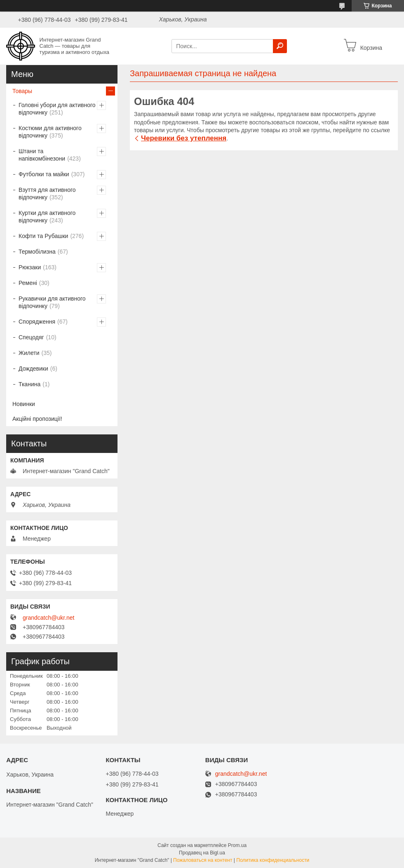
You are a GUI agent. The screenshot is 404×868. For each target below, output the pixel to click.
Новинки (24, 404)
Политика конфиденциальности (273, 860)
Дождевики (33, 369)
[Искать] (280, 46)
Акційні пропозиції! (37, 419)
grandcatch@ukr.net (49, 618)
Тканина (29, 384)
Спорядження (37, 322)
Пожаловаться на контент (203, 860)
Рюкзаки (30, 267)
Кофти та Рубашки (43, 236)
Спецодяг (31, 337)
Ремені (28, 283)
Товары (22, 91)
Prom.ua (237, 845)
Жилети (29, 353)
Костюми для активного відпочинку (50, 132)
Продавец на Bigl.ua (202, 853)
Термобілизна (37, 252)
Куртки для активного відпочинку (47, 217)
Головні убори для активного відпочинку (57, 109)
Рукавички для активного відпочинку (52, 302)
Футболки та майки (44, 174)
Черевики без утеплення (184, 138)
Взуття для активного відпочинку (47, 194)
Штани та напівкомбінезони (42, 155)
